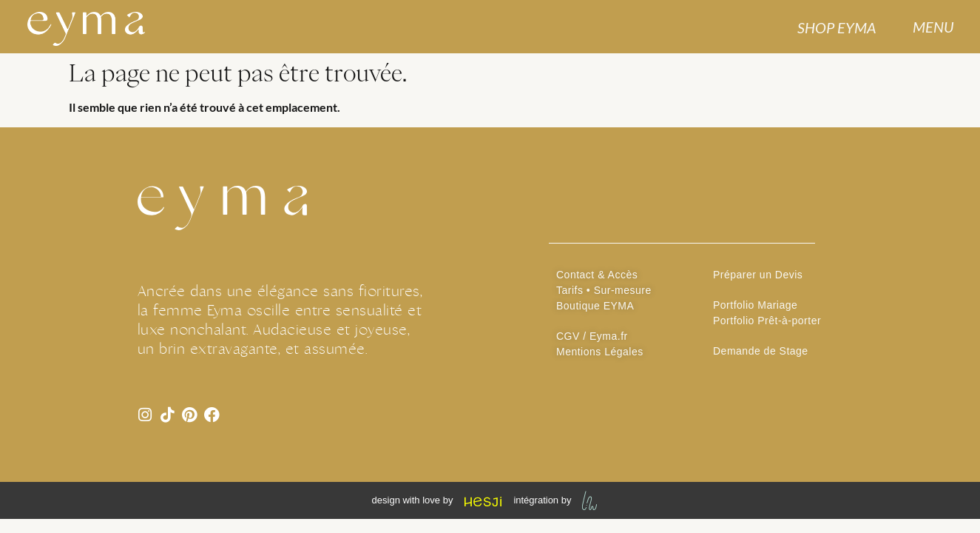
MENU (933, 27)
